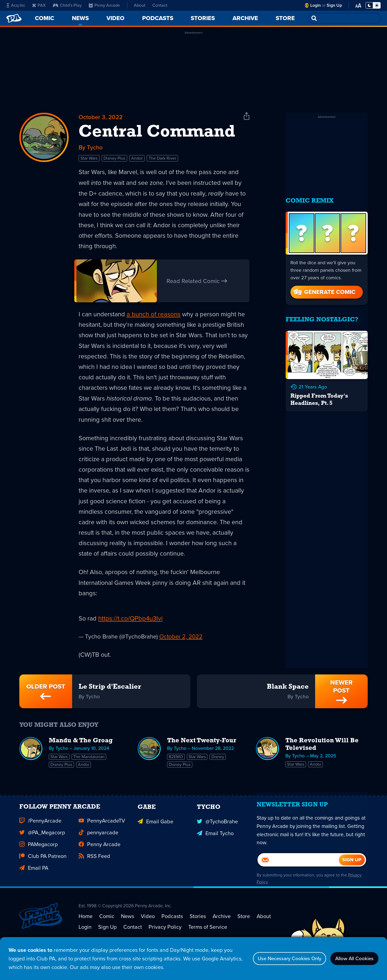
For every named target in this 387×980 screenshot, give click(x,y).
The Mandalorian (89, 767)
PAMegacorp (38, 864)
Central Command (157, 133)
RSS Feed (94, 876)
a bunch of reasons (154, 317)
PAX (39, 5)
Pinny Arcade (104, 5)
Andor (137, 160)
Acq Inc (16, 5)
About (140, 5)
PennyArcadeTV (102, 840)
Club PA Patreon (43, 876)
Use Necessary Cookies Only (281, 959)
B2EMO (176, 767)
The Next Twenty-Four (202, 751)
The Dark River (162, 160)
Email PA (34, 888)
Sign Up (334, 5)
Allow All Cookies (352, 959)
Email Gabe (155, 840)
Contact (160, 5)
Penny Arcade (99, 864)
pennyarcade (98, 852)
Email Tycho (215, 852)
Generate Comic (324, 289)
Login (316, 5)
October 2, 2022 (181, 645)
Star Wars (89, 160)
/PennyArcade (40, 840)
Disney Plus (114, 160)
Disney (219, 767)
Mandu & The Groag (81, 751)
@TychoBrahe (217, 840)
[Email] (298, 883)
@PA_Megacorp (42, 852)
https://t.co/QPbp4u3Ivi (131, 627)
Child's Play (67, 5)
